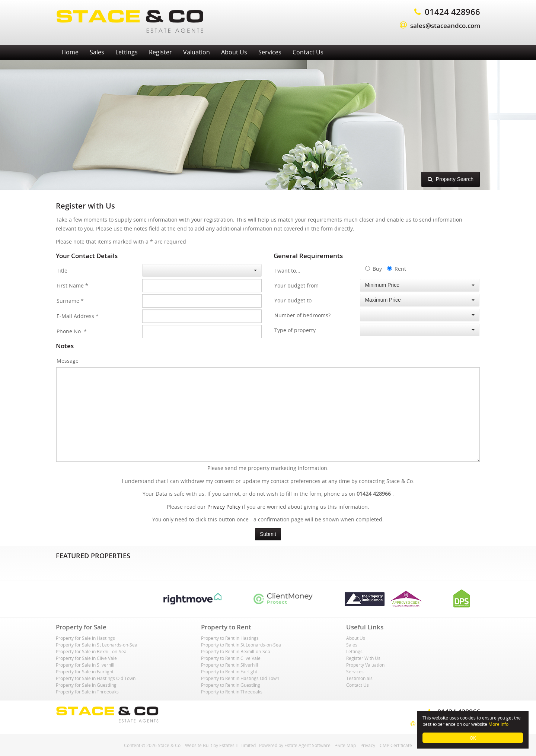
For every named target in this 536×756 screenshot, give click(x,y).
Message (68, 361)
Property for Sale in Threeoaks (87, 692)
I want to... (287, 271)
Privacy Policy (224, 507)
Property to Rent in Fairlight (229, 671)
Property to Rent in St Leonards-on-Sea (241, 645)
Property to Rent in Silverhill (229, 665)
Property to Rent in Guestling (231, 685)
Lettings (127, 52)
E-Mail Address (78, 316)
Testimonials (359, 678)
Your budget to (293, 300)
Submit (268, 534)
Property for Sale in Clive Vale (86, 658)
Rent (397, 269)
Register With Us (363, 658)
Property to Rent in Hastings (230, 638)
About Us (234, 52)
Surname (70, 301)
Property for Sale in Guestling (86, 685)
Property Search (450, 179)
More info (498, 724)
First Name (72, 285)
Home (70, 52)
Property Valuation (365, 665)
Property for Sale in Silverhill (85, 665)
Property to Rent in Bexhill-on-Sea (236, 651)
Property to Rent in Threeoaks (232, 692)
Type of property (295, 330)
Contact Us (308, 52)
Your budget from (296, 285)
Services (270, 52)
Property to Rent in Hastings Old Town (240, 678)
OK (473, 738)
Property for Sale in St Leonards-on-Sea (97, 645)
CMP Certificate (396, 745)
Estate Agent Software (307, 745)
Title (62, 271)
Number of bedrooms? (302, 315)
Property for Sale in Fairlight (85, 671)
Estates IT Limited (237, 745)
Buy (374, 269)
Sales (97, 52)
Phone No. (72, 331)
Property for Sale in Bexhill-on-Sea (91, 651)
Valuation (197, 52)
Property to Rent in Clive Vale (231, 658)
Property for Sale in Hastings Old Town (96, 678)
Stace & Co (169, 745)
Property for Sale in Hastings (85, 638)
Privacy (368, 745)
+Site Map (345, 745)
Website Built (199, 745)
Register (160, 52)
